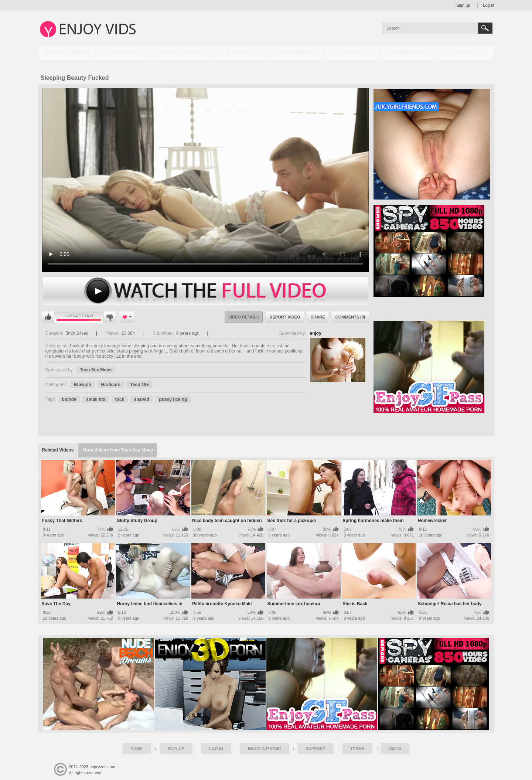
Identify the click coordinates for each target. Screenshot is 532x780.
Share (318, 317)
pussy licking (173, 399)
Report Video (285, 317)
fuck (120, 399)
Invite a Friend (265, 749)
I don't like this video (110, 317)
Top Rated (123, 53)
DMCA (395, 749)
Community (409, 53)
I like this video (48, 317)
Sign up (463, 5)
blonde (69, 399)
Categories (294, 53)
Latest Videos (66, 53)
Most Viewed (180, 53)
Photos (237, 53)
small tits (96, 399)
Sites (351, 53)
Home (137, 749)
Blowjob (83, 385)
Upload (466, 53)
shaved (142, 399)
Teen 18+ (139, 385)
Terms (357, 749)
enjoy (316, 333)
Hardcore (111, 385)
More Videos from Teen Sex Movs (117, 450)
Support (316, 749)
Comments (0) (350, 317)
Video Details (244, 317)
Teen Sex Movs (96, 370)
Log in (489, 5)
